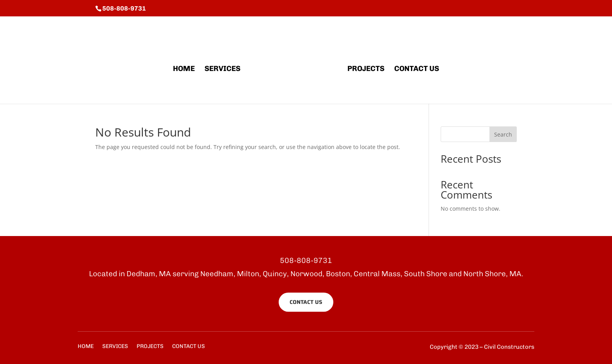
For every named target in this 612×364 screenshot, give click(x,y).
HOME (184, 69)
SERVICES (222, 69)
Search (503, 134)
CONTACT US (417, 69)
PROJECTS (366, 69)
